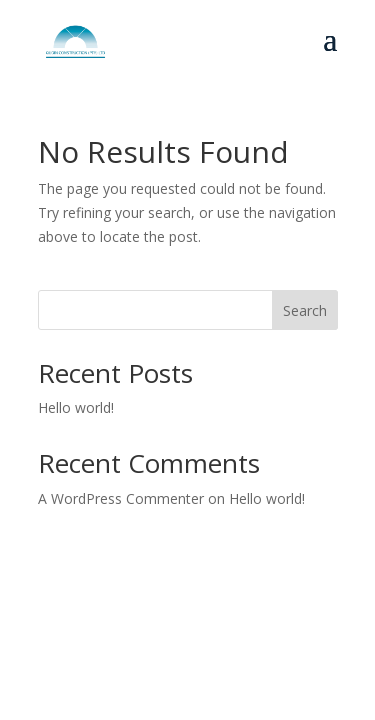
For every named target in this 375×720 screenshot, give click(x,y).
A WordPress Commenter (121, 498)
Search (305, 310)
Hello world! (76, 407)
